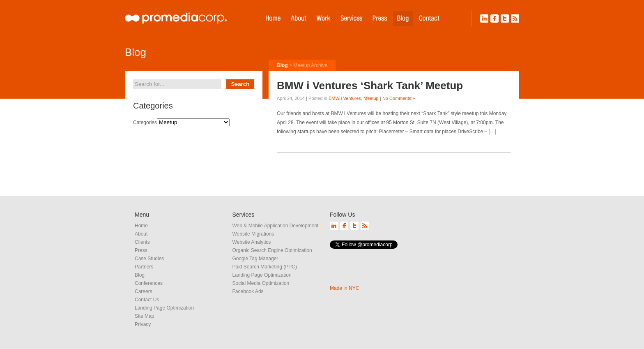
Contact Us (147, 300)
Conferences (149, 283)
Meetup (371, 98)
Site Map (144, 316)
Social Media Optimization (261, 283)
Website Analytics (252, 242)
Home (141, 226)
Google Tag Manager (255, 259)
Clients (142, 242)
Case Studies (149, 259)
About (141, 234)
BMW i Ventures (345, 98)
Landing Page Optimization (164, 308)
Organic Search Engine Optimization (272, 250)
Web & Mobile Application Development (276, 226)
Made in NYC (344, 288)
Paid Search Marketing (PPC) (265, 267)
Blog (282, 65)
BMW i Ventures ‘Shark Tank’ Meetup (370, 86)
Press (141, 250)
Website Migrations (253, 234)
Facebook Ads (248, 291)
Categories (145, 122)
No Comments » (399, 98)
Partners (144, 267)
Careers (144, 291)
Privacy (143, 324)
